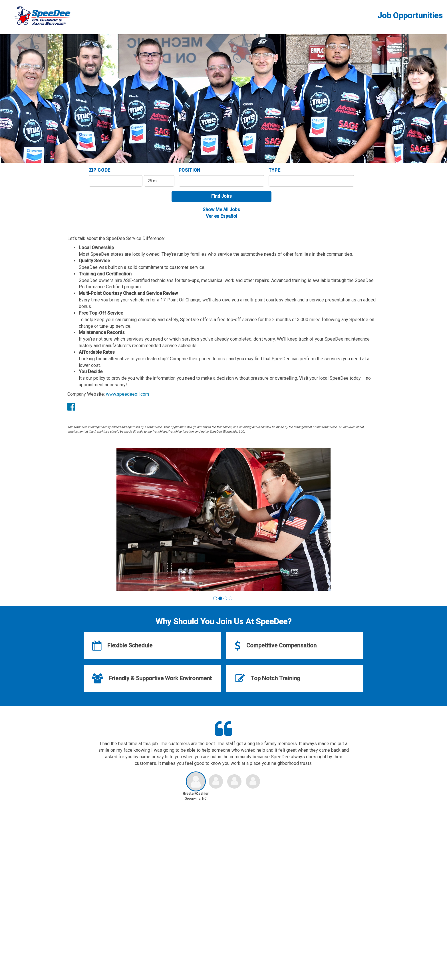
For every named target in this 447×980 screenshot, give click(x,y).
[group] (224, 519)
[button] (215, 598)
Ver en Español (222, 216)
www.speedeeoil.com (127, 394)
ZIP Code (100, 170)
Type (275, 170)
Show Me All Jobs (221, 210)
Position (190, 170)
